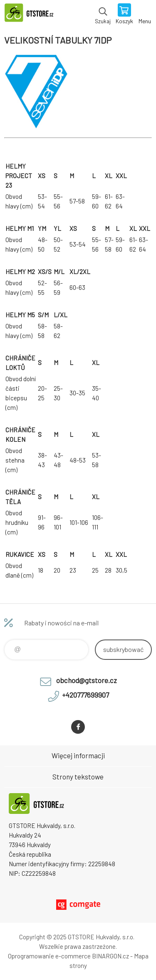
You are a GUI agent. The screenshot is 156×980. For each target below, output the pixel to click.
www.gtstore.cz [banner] (33, 15)
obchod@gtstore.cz (87, 680)
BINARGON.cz (110, 956)
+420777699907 (85, 695)
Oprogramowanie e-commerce (49, 956)
